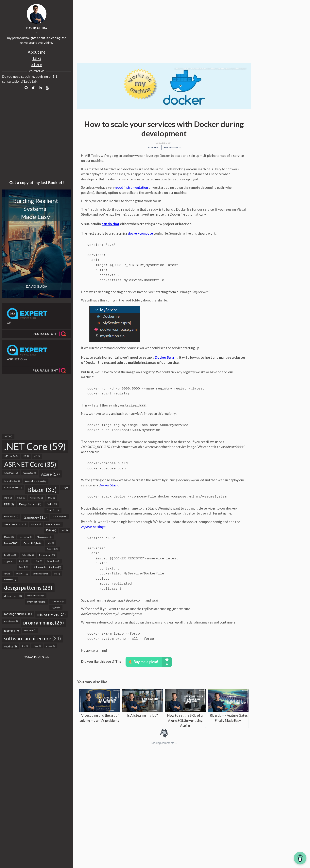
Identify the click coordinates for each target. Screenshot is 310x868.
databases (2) (10, 580)
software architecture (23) (33, 638)
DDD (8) (9, 504)
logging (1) (56, 607)
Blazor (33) (42, 490)
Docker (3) (52, 504)
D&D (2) (52, 498)
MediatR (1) (9, 537)
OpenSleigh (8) (33, 543)
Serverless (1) (53, 561)
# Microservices (172, 148)
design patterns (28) (28, 588)
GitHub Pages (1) (59, 516)
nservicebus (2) (11, 621)
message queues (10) (18, 614)
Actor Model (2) (11, 473)
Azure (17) (50, 474)
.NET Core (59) (35, 446)
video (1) (37, 646)
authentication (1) (41, 574)
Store (37, 64)
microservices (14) (52, 614)
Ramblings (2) (10, 555)
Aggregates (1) (29, 473)
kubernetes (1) (58, 601)
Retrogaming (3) (47, 555)
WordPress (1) (22, 574)
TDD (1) (7, 574)
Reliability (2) (28, 555)
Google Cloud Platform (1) (15, 524)
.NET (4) (8, 436)
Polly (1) (50, 543)
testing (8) (10, 646)
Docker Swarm (166, 357)
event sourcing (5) (37, 602)
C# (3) (65, 488)
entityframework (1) (36, 596)
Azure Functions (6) (36, 481)
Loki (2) (65, 530)
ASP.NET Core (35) (30, 464)
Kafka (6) (51, 530)
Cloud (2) (21, 498)
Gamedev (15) (35, 517)
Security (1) (24, 561)
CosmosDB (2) (37, 498)
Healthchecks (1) (53, 524)
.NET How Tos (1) (11, 456)
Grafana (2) (36, 524)
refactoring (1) (30, 630)
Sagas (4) (9, 561)
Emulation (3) (53, 510)
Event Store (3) (11, 516)
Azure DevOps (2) (12, 481)
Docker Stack (108, 485)
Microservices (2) (45, 537)
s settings (93, 527)
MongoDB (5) (11, 543)
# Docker (153, 148)
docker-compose (141, 233)
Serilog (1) (38, 561)
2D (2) (26, 456)
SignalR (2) (24, 567)
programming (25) (43, 623)
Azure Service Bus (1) (13, 488)
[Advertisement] (37, 404)
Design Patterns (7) (30, 504)
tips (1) (25, 646)
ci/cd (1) (57, 574)
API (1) (37, 456)
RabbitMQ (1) (52, 549)
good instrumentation (132, 187)
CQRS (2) (8, 498)
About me (37, 52)
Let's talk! (31, 81)
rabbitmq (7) (11, 631)
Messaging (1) (26, 537)
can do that (111, 224)
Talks (37, 58)
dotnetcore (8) (13, 596)
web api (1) (51, 646)
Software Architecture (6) (47, 567)
